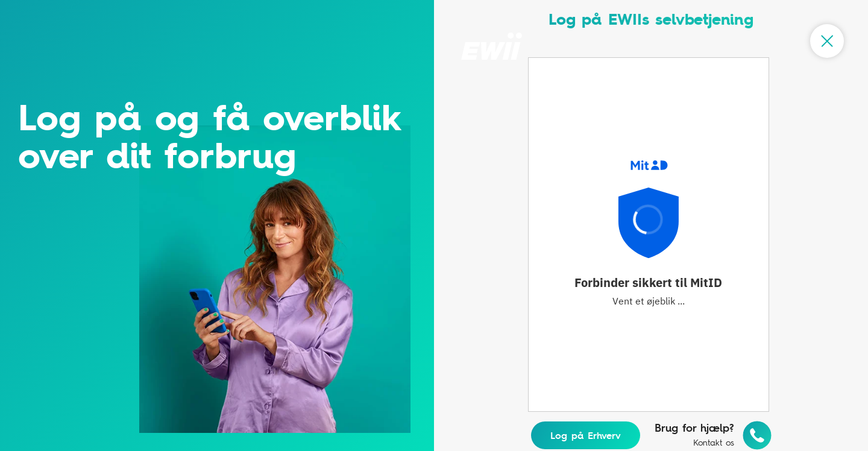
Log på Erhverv (586, 435)
